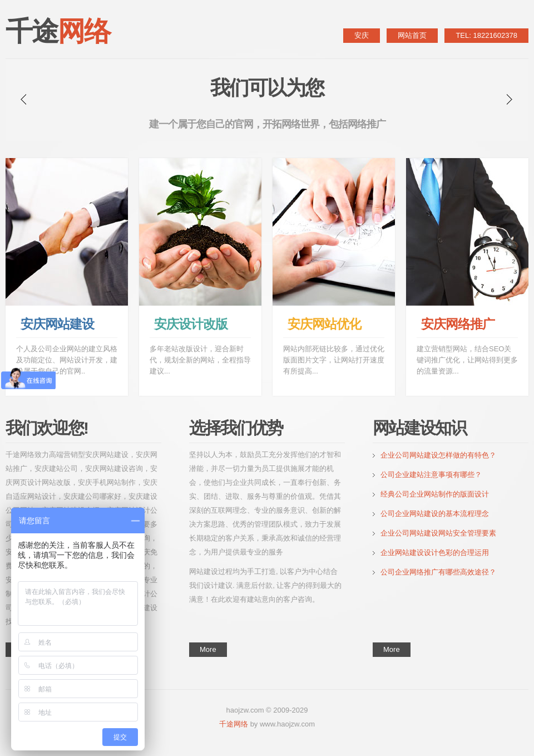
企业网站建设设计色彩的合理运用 (435, 553)
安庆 (362, 35)
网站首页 (412, 35)
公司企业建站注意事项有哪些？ (431, 475)
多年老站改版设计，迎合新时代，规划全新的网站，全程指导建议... (200, 360)
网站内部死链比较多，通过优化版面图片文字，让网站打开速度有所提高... (334, 360)
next (510, 99)
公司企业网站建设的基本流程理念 (435, 514)
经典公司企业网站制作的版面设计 (435, 494)
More (208, 649)
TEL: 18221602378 (486, 35)
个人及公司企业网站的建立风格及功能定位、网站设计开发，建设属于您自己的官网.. (67, 360)
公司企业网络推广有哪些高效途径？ (438, 572)
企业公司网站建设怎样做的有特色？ (442, 455)
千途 (58, 31)
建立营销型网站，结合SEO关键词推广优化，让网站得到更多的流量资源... (467, 360)
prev (23, 99)
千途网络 (234, 724)
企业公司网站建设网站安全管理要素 (438, 533)
